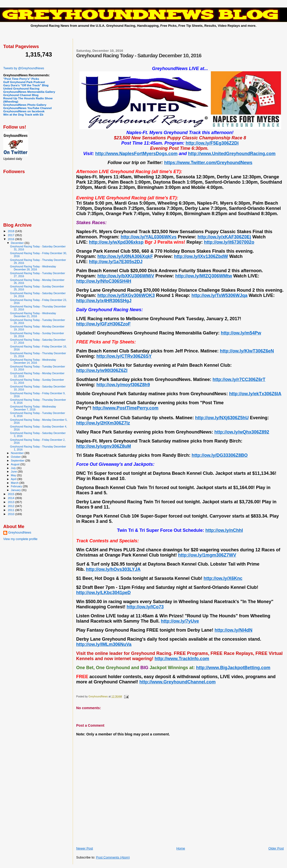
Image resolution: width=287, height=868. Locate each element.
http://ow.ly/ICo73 (145, 607)
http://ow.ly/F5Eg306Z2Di (212, 143)
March (15, 483)
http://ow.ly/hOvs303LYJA (113, 569)
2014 (11, 498)
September (18, 461)
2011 (11, 510)
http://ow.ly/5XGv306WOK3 (126, 295)
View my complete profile (20, 539)
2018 (11, 231)
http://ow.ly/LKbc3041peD (103, 593)
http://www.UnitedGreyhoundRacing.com (232, 154)
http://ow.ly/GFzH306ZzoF (103, 324)
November (18, 453)
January (16, 490)
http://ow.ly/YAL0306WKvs (149, 237)
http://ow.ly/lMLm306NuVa (104, 644)
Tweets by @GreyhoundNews (24, 68)
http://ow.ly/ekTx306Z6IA (255, 394)
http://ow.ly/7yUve (180, 621)
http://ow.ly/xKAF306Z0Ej (224, 237)
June (14, 472)
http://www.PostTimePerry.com (126, 408)
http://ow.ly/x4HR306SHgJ (104, 301)
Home (181, 848)
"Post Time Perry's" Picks (21, 79)
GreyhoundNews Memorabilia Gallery (29, 92)
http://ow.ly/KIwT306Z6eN (247, 351)
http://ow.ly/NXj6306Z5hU (222, 418)
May (14, 475)
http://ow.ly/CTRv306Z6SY (124, 356)
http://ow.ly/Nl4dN (233, 630)
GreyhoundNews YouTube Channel (27, 108)
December (18, 243)
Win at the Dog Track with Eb (23, 114)
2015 (11, 494)
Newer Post (85, 848)
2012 (11, 506)
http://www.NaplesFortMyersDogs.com (136, 154)
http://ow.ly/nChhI (224, 530)
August (16, 464)
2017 (11, 235)
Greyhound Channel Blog (21, 95)
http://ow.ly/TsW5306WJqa (219, 295)
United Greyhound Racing (21, 88)
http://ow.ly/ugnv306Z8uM (104, 446)
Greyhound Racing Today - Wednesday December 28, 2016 (33, 268)
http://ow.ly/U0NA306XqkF (125, 256)
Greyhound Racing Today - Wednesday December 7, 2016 (33, 408)
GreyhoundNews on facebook (24, 111)
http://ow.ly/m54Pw (241, 333)
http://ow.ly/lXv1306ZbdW (201, 256)
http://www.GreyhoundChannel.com (177, 682)
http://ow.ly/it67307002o (229, 242)
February (17, 486)
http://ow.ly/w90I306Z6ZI (102, 370)
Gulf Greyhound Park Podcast (24, 82)
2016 (11, 239)
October (16, 457)
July (14, 468)
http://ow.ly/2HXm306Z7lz (103, 423)
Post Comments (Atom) (113, 857)
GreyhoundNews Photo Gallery (25, 105)
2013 (11, 502)
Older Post (276, 848)
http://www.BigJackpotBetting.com (233, 668)
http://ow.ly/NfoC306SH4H (104, 281)
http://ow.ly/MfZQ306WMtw (203, 276)
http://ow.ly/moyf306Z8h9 (123, 385)
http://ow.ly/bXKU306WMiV (126, 276)
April (14, 479)
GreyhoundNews (20, 533)
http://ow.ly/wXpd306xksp (116, 242)
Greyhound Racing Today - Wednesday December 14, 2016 (33, 361)
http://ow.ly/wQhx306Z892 (242, 432)
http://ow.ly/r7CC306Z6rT (239, 379)
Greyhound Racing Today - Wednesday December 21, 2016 (33, 315)
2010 (11, 514)
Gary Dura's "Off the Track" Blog (26, 85)
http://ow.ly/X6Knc (223, 578)
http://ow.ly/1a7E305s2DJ (116, 262)
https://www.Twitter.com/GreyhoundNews (208, 163)
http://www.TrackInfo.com (182, 659)
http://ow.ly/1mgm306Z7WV (207, 555)
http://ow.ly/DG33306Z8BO (220, 455)
